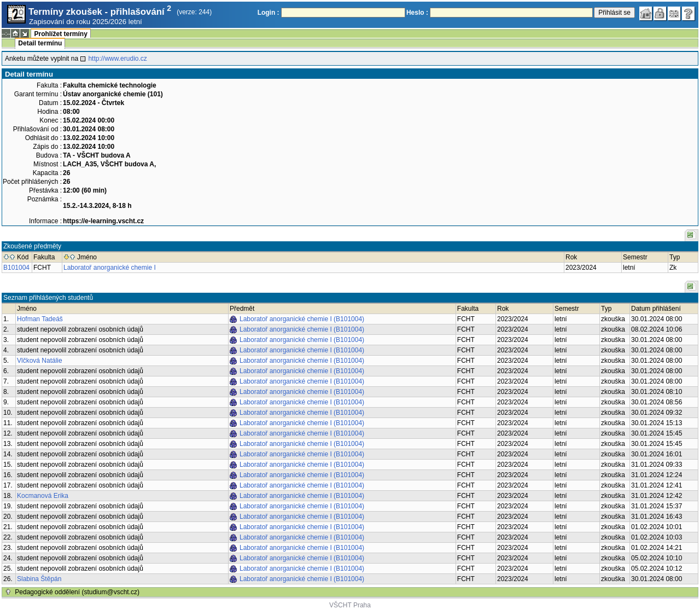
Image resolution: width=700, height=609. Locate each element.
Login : (269, 13)
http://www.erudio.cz (117, 59)
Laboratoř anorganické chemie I (110, 268)
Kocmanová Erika (43, 496)
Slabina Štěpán (39, 579)
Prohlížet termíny (60, 34)
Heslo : (417, 13)
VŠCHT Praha (350, 605)
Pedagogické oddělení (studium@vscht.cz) (77, 592)
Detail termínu (40, 43)
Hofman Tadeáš (40, 319)
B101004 (16, 268)
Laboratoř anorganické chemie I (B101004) (302, 319)
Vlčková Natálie (40, 361)
